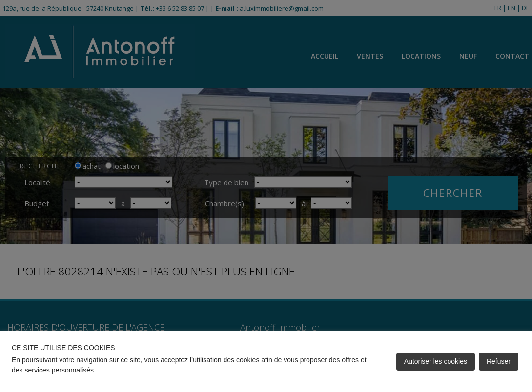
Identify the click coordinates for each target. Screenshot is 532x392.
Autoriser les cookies (436, 361)
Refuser (499, 361)
